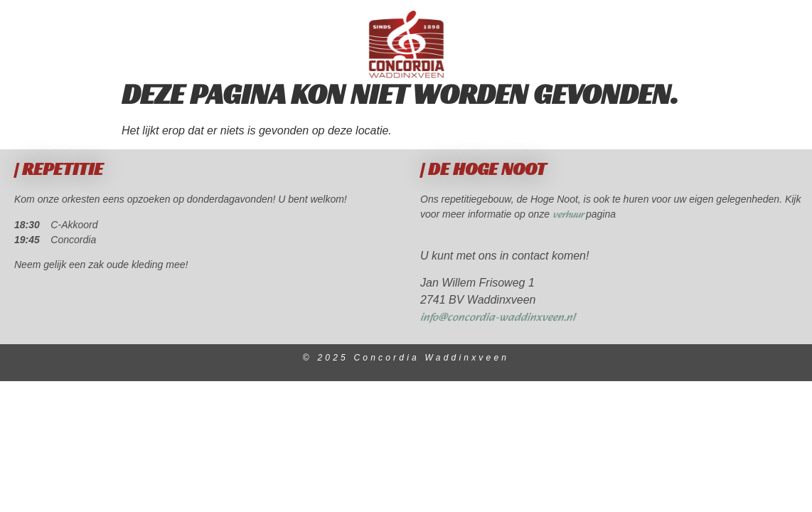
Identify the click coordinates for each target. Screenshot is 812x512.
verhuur (569, 229)
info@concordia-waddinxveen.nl (498, 332)
